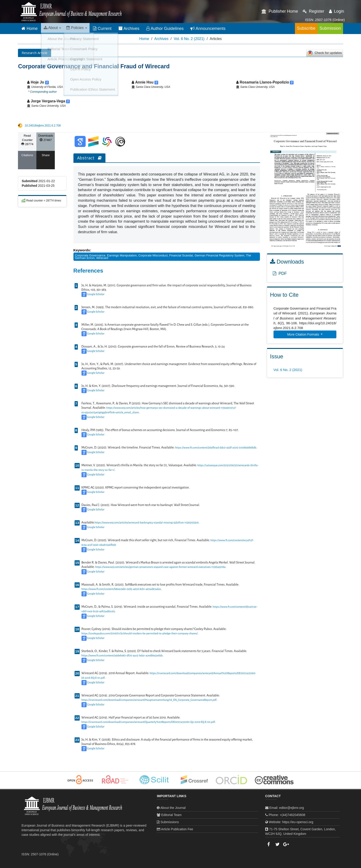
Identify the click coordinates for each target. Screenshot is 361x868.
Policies (82, 29)
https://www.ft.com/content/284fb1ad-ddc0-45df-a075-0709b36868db (215, 448)
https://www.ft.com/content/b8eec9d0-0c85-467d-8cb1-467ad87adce (121, 589)
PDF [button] (280, 273)
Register (314, 11)
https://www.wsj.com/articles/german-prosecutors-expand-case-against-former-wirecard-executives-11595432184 (160, 567)
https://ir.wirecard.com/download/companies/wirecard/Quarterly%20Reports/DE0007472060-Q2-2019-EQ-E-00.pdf (148, 722)
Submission (325, 28)
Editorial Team (171, 815)
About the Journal (173, 808)
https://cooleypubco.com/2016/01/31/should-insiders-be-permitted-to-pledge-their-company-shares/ (140, 634)
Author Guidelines (173, 29)
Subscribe (292, 28)
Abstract (89, 158)
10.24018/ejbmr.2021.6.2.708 (43, 126)
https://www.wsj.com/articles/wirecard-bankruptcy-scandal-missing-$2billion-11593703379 (147, 523)
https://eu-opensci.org (298, 822)
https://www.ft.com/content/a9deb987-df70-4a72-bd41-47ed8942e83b (122, 656)
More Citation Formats (303, 334)
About (54, 29)
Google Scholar (96, 294)
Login (337, 11)
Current (110, 29)
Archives (137, 29)
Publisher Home (280, 11)
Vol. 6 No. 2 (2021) (189, 39)
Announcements (216, 29)
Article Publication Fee (177, 829)
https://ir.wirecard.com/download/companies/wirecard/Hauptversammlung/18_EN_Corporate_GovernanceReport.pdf (149, 700)
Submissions (170, 822)
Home (29, 29)
